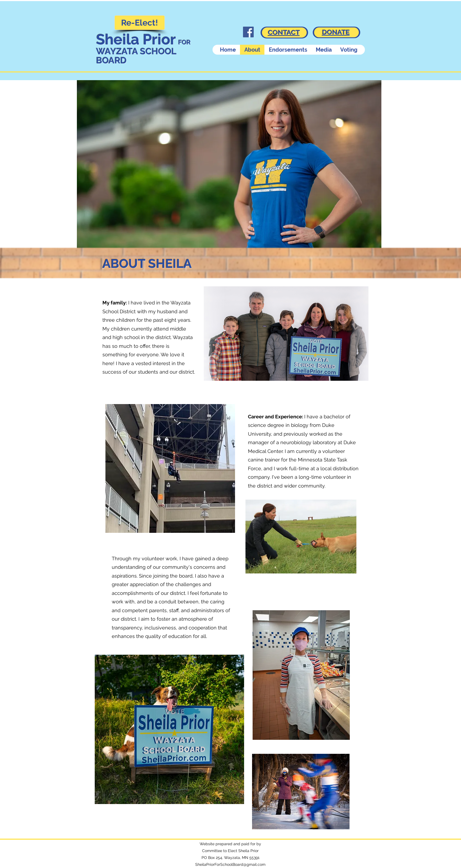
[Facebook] (248, 32)
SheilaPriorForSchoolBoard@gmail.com (230, 864)
